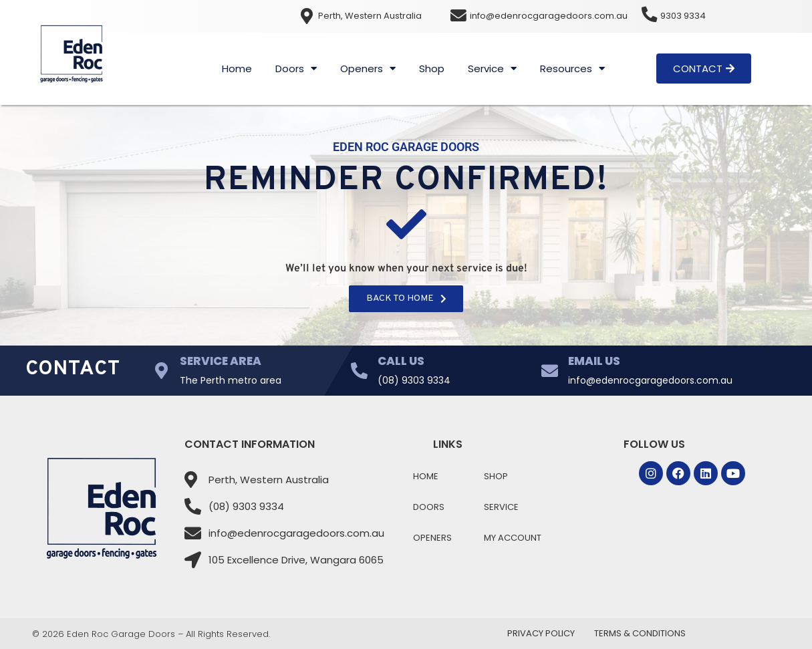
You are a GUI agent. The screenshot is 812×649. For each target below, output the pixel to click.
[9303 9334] (650, 15)
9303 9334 (684, 16)
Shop (432, 69)
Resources (572, 69)
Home (237, 69)
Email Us (594, 361)
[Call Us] (359, 371)
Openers (368, 69)
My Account (513, 538)
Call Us (401, 361)
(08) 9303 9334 (414, 380)
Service (492, 69)
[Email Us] (550, 371)
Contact (73, 369)
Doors (296, 69)
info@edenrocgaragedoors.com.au (549, 16)
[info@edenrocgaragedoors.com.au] (459, 16)
